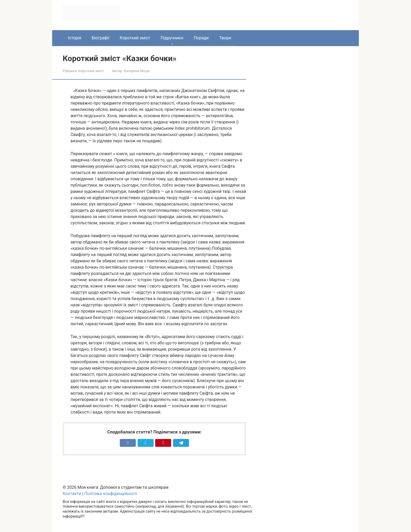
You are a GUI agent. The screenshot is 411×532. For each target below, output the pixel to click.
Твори (225, 38)
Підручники (172, 38)
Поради (201, 38)
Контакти (72, 494)
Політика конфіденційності (111, 494)
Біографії (101, 38)
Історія (75, 38)
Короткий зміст (135, 38)
